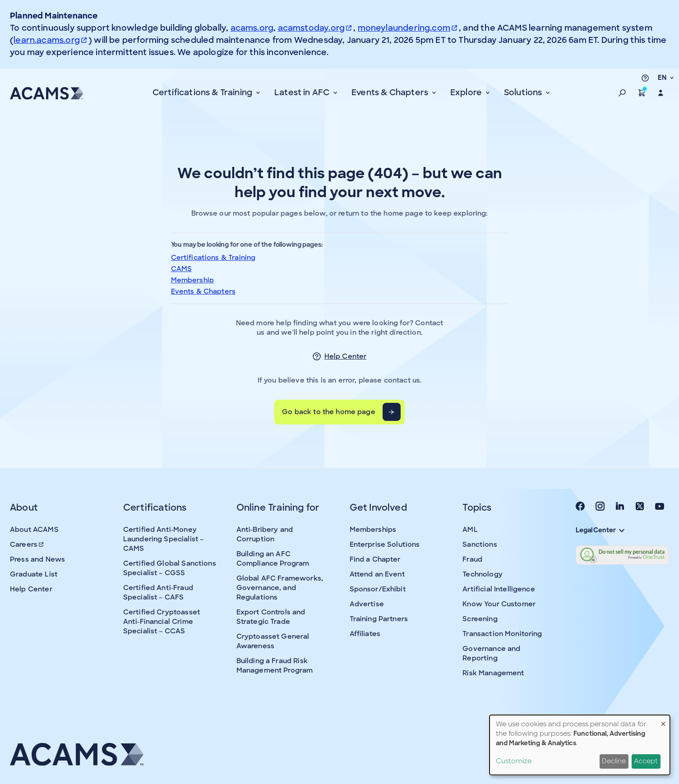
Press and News (37, 559)
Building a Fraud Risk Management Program (275, 666)
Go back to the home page (329, 412)
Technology (483, 574)
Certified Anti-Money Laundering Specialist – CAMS (163, 539)
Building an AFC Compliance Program (273, 559)
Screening (480, 619)
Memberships (373, 530)
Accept (646, 761)
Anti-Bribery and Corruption (265, 534)
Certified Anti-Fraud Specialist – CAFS (158, 593)
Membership (193, 280)
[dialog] (580, 745)
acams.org (252, 28)
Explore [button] (467, 92)
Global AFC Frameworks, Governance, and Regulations (280, 588)
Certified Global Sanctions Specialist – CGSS (170, 568)
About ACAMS (34, 530)
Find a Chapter (375, 559)
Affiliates (365, 634)
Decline (614, 761)
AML (470, 530)
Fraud (472, 559)
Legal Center (600, 530)
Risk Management (493, 673)
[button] (622, 93)
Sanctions (480, 544)
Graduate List (34, 574)
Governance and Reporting (491, 653)
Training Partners (379, 619)
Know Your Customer (499, 604)
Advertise (367, 604)
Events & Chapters (203, 291)
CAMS (182, 269)
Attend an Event (377, 574)
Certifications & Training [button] (203, 92)
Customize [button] (514, 761)
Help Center (346, 356)
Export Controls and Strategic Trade (271, 617)
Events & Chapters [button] (391, 92)
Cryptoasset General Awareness (273, 641)
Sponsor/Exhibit (378, 589)
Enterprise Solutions (385, 544)
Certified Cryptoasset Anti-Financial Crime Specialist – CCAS (162, 622)
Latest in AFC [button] (303, 92)
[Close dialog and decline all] (663, 721)
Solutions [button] (524, 92)
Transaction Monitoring (502, 634)
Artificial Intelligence (499, 589)
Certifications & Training (213, 258)
